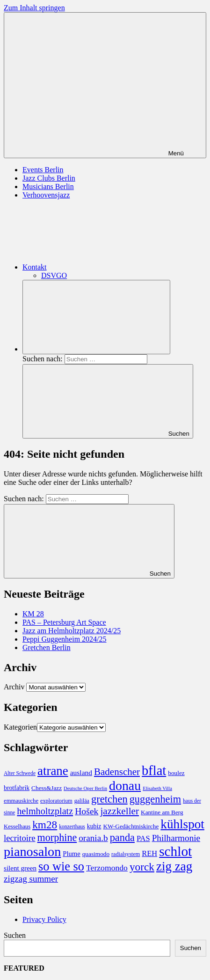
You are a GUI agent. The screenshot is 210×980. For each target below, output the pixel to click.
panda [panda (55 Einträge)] (122, 837)
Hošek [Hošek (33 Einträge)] (87, 811)
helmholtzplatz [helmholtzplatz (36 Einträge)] (45, 811)
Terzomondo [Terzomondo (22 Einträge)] (107, 868)
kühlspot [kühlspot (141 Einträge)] (182, 824)
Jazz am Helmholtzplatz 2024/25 (72, 631)
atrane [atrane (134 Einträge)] (53, 771)
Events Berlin (43, 170)
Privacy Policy (44, 919)
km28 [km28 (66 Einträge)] (45, 825)
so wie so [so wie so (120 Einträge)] (61, 867)
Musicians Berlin (48, 186)
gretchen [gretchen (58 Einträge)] (109, 799)
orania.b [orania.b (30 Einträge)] (93, 838)
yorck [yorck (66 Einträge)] (142, 867)
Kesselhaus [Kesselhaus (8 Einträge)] (17, 826)
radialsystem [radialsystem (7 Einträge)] (126, 854)
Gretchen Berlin (47, 647)
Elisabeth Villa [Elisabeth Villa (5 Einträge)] (157, 788)
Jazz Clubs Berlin (49, 178)
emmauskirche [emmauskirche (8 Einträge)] (21, 801)
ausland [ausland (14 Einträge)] (81, 772)
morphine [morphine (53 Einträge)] (57, 837)
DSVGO (54, 275)
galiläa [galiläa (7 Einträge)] (82, 801)
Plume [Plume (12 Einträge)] (71, 854)
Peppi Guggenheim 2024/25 (65, 639)
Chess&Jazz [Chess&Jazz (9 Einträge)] (47, 788)
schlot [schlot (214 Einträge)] (175, 851)
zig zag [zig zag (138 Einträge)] (174, 866)
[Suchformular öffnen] (96, 317)
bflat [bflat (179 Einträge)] (154, 771)
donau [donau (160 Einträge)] (125, 786)
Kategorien (20, 727)
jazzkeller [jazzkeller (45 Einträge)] (119, 811)
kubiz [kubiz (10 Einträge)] (94, 826)
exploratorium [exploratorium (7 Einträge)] (56, 801)
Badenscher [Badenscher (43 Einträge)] (117, 772)
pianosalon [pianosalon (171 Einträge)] (32, 852)
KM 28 (33, 614)
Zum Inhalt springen (34, 8)
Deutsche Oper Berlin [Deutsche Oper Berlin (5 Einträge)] (85, 788)
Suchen (15, 935)
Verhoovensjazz (46, 195)
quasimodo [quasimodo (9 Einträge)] (96, 854)
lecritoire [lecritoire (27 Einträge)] (20, 838)
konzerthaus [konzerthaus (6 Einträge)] (72, 826)
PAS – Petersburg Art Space (64, 622)
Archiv (14, 687)
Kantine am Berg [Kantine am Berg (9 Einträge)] (162, 812)
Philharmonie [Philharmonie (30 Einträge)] (176, 838)
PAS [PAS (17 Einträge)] (143, 838)
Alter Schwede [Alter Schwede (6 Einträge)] (20, 773)
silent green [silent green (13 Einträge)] (20, 868)
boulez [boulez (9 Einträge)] (176, 773)
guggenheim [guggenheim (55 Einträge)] (155, 799)
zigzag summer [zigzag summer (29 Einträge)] (31, 879)
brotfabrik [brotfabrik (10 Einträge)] (17, 788)
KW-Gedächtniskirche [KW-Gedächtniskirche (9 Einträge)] (131, 826)
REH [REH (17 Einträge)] (149, 853)
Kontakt (105, 267)
